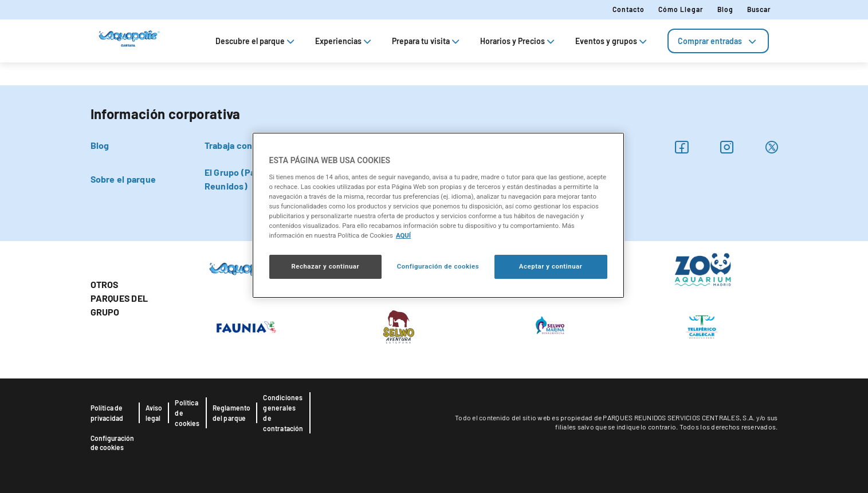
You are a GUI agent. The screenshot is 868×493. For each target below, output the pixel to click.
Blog (725, 9)
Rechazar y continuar (325, 266)
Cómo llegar (681, 9)
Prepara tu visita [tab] (427, 41)
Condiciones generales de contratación (283, 413)
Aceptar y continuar (551, 266)
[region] (438, 215)
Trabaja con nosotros (248, 145)
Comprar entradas (718, 41)
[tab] (718, 41)
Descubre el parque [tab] (256, 41)
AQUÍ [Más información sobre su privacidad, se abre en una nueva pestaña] (403, 235)
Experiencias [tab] (344, 41)
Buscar (759, 9)
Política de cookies (187, 413)
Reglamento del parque (232, 413)
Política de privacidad (107, 413)
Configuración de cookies (112, 443)
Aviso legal (154, 413)
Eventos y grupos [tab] (612, 41)
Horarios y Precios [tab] (519, 41)
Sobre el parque (123, 179)
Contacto (629, 9)
